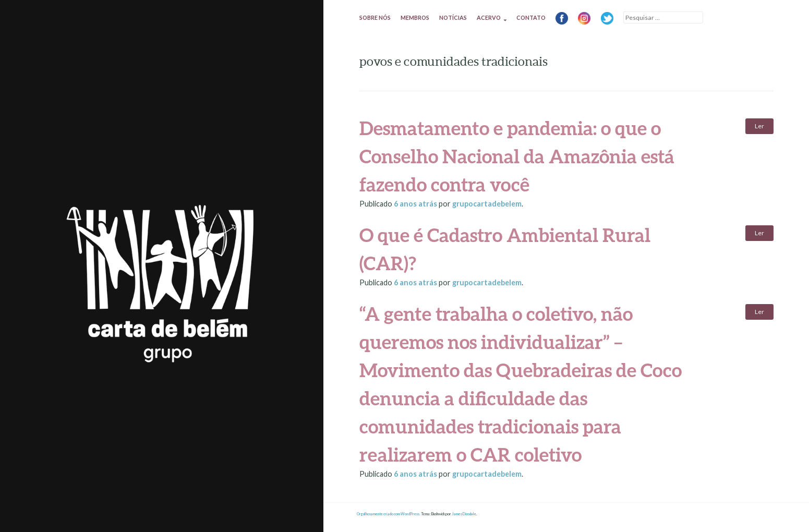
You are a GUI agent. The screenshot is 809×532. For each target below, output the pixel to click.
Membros (415, 17)
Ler (759, 126)
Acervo (489, 17)
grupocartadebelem (487, 204)
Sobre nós (375, 17)
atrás (416, 204)
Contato (531, 17)
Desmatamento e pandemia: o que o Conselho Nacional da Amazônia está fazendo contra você (517, 156)
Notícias (453, 17)
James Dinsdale (464, 514)
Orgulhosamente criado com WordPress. (389, 514)
